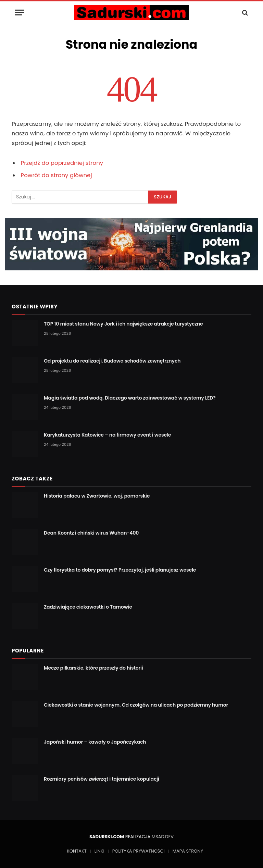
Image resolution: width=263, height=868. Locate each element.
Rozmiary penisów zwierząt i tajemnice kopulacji (102, 779)
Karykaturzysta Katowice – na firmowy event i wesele (107, 435)
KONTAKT (77, 851)
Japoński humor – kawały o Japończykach (95, 742)
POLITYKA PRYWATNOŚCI (139, 851)
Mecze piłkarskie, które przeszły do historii (93, 668)
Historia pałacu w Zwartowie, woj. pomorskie (97, 496)
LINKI (99, 851)
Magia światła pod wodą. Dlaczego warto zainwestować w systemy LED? (130, 398)
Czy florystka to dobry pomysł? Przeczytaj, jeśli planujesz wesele (120, 570)
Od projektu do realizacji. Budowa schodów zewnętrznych (112, 361)
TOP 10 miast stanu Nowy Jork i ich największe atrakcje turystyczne (123, 324)
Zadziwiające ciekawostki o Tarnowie (88, 607)
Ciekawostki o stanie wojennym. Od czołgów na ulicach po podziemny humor (136, 705)
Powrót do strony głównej (57, 175)
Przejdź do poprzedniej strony (62, 163)
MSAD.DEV (163, 837)
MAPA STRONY (188, 851)
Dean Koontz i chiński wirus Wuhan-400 (91, 533)
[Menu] (20, 13)
